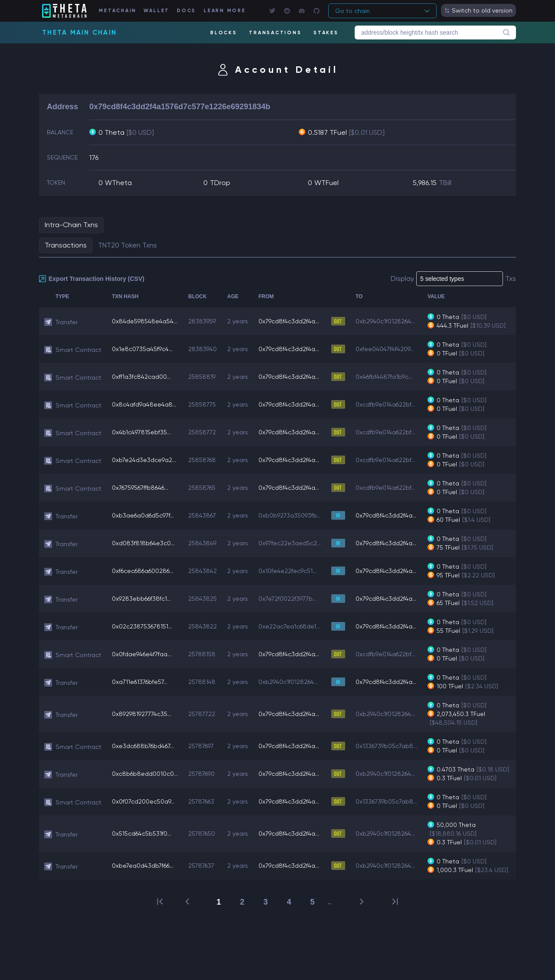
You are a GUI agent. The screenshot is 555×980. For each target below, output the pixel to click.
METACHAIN (118, 11)
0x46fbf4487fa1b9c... (384, 377)
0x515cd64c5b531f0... (142, 833)
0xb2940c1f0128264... (385, 321)
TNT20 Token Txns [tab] (127, 245)
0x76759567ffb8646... (140, 488)
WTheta (118, 183)
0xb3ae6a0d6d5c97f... (143, 515)
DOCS (186, 11)
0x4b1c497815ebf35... (141, 432)
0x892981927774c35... (142, 714)
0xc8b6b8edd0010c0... (145, 774)
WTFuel (326, 183)
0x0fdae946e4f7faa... (142, 654)
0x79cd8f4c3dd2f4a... (289, 321)
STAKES (326, 33)
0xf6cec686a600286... (143, 571)
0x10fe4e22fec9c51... (287, 571)
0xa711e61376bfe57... (140, 682)
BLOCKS (224, 33)
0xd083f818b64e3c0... (143, 543)
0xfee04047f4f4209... (385, 349)
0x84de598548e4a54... (145, 321)
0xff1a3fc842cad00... (141, 377)
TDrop (220, 183)
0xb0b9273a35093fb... (289, 515)
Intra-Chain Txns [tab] (71, 225)
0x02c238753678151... (142, 626)
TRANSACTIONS (275, 33)
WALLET (157, 11)
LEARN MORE (225, 11)
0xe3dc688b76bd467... (143, 746)
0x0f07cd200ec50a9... (143, 801)
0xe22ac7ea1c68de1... (289, 626)
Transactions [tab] (66, 245)
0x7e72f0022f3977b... (287, 599)
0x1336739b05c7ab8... (386, 746)
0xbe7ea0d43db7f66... (143, 866)
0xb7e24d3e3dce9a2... (144, 460)
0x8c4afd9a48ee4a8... (144, 404)
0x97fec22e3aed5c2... (290, 543)
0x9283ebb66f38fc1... (141, 599)
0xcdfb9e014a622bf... (385, 404)
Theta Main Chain (79, 33)
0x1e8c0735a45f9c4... (142, 349)
